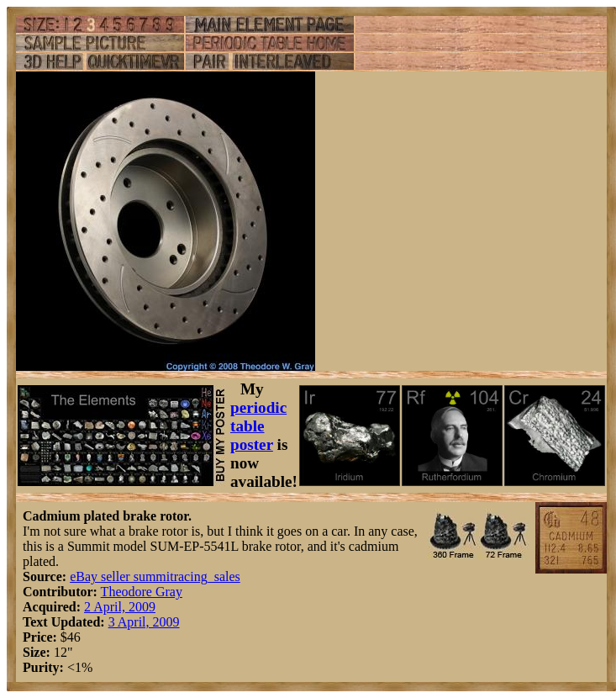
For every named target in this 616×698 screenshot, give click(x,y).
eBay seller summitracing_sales (155, 576)
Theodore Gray (142, 592)
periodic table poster (258, 426)
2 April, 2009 (120, 607)
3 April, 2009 (144, 622)
